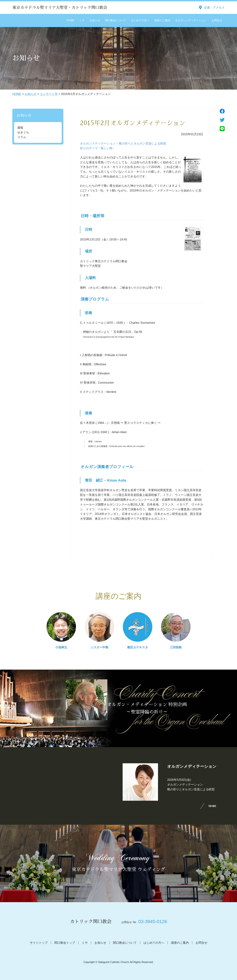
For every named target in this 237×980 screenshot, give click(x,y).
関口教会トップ (65, 943)
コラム (22, 137)
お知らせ (95, 20)
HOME (70, 20)
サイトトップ (39, 943)
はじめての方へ (140, 20)
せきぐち (23, 132)
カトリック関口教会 (91, 922)
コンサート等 (49, 94)
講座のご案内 (162, 20)
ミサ (82, 20)
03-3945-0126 (153, 922)
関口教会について (116, 20)
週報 (20, 128)
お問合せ (217, 20)
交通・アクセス (214, 8)
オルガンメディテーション (191, 20)
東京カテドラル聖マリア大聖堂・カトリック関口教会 (60, 8)
